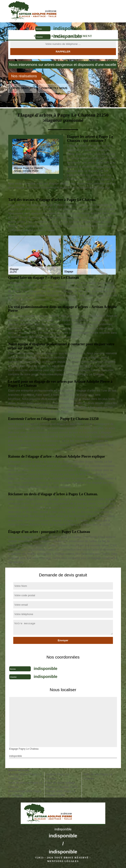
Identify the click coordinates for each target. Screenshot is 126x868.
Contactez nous (54, 88)
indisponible (68, 28)
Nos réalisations (24, 76)
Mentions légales (63, 861)
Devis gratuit (22, 88)
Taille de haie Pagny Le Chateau (98, 776)
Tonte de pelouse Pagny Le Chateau (25, 785)
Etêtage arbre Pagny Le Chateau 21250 (60, 793)
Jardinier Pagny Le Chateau (57, 776)
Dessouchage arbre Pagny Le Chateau (25, 793)
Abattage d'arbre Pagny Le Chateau (25, 776)
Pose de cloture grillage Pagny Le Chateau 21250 (62, 785)
